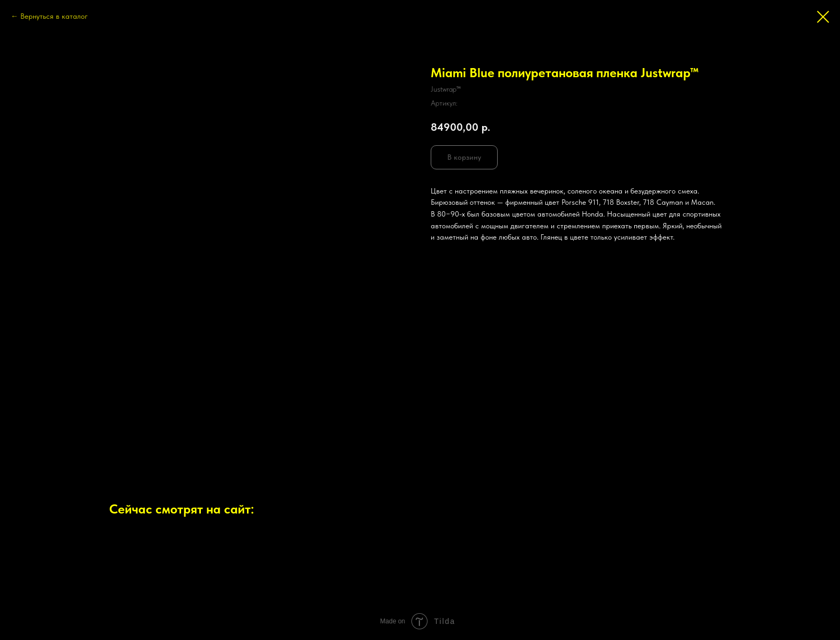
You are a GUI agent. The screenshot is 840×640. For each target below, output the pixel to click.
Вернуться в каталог (54, 16)
